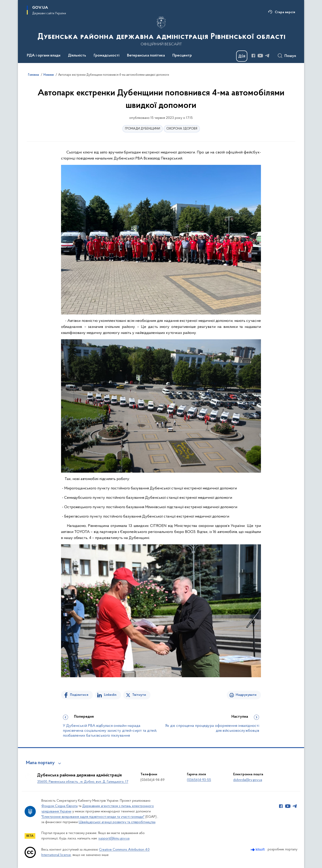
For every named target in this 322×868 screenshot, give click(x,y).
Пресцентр (182, 56)
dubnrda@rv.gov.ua (248, 780)
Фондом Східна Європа (59, 806)
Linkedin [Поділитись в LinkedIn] (110, 695)
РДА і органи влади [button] (44, 56)
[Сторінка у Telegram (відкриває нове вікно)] (267, 56)
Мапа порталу (40, 763)
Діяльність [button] (77, 56)
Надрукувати (246, 695)
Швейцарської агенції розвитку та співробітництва (117, 822)
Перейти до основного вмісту (3, 3)
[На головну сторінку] (161, 31)
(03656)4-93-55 (199, 780)
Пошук (290, 56)
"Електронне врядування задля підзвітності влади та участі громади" (93, 817)
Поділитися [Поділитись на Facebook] (79, 695)
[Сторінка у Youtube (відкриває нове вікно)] (260, 56)
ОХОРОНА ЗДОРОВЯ (182, 129)
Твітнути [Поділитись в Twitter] (139, 695)
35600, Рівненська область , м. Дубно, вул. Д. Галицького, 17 (83, 782)
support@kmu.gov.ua (114, 839)
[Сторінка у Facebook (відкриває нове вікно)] (253, 56)
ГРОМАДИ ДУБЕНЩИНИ (143, 129)
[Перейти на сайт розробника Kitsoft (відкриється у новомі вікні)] (258, 850)
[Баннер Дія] (242, 56)
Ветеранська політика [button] (146, 56)
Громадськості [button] (107, 56)
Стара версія (285, 12)
